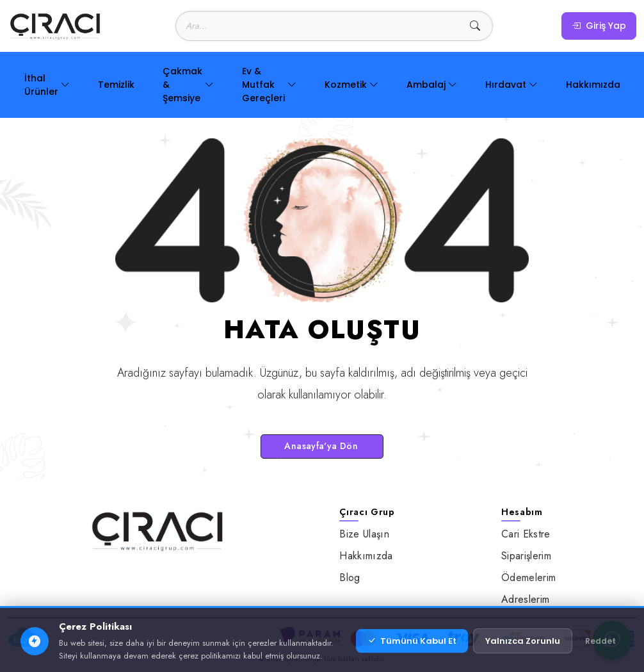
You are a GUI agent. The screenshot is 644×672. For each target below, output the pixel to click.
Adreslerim (525, 599)
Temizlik (116, 85)
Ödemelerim (528, 578)
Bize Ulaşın (364, 534)
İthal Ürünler (47, 85)
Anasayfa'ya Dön (318, 446)
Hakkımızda (593, 85)
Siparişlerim (526, 556)
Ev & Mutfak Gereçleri (269, 85)
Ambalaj (432, 85)
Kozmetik (351, 85)
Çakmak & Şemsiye (188, 85)
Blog (350, 578)
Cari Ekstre (526, 534)
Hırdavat (511, 85)
